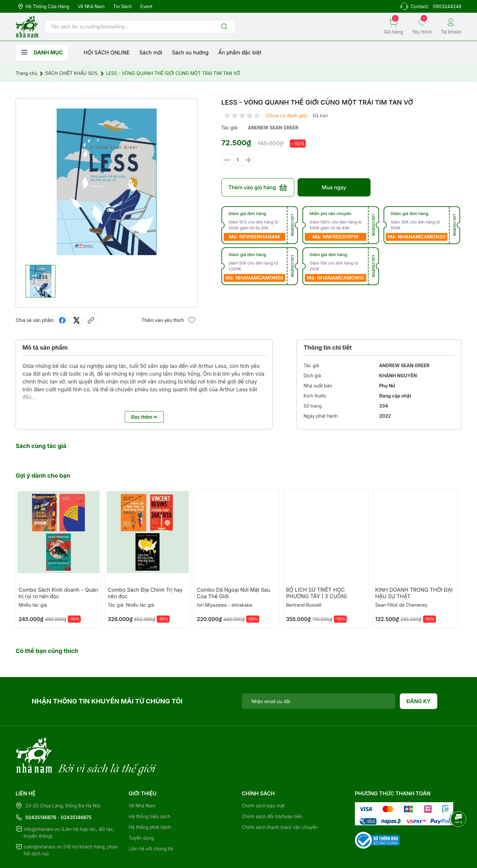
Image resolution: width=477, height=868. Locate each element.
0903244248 (447, 6)
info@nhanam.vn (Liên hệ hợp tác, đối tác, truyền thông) (69, 806)
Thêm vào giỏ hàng (258, 187)
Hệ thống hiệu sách (149, 790)
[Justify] (224, 27)
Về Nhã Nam (91, 6)
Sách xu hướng (190, 52)
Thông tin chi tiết (328, 347)
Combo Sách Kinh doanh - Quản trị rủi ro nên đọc (58, 593)
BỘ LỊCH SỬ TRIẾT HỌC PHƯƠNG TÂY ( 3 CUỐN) (316, 593)
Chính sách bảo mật (263, 779)
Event (146, 6)
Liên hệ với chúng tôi (151, 822)
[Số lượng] (238, 160)
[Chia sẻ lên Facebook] (62, 320)
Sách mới (151, 52)
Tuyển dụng (141, 811)
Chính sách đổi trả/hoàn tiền (272, 790)
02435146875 (76, 791)
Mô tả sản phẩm (45, 347)
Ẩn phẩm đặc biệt (240, 52)
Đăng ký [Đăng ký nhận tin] (419, 701)
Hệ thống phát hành (150, 800)
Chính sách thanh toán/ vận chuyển (280, 800)
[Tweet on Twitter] (77, 320)
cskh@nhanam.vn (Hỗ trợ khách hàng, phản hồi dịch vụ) (71, 823)
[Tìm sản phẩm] (140, 27)
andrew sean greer (273, 128)
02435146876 (41, 791)
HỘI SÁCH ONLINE (107, 52)
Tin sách (122, 6)
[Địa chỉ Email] (319, 701)
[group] (107, 182)
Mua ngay (334, 187)
